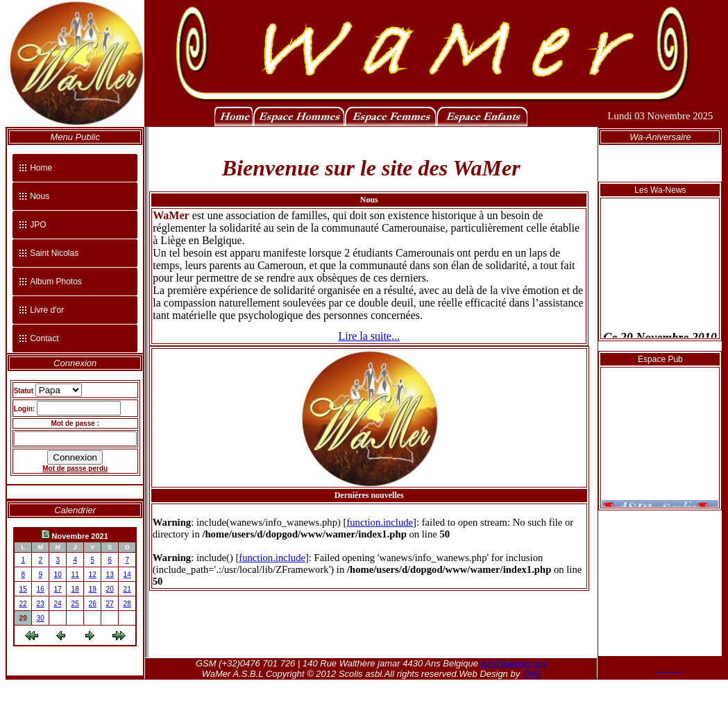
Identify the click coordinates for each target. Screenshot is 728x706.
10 (58, 575)
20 (110, 589)
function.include (380, 522)
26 (93, 604)
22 (23, 604)
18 (75, 589)
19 (93, 589)
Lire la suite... (369, 336)
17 (58, 589)
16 (41, 589)
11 (75, 575)
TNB (532, 674)
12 (93, 575)
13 (110, 575)
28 (127, 604)
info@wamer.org (514, 663)
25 (75, 604)
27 (110, 604)
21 (127, 589)
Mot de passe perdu (75, 468)
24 (58, 604)
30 (41, 618)
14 (127, 575)
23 (41, 604)
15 (23, 589)
